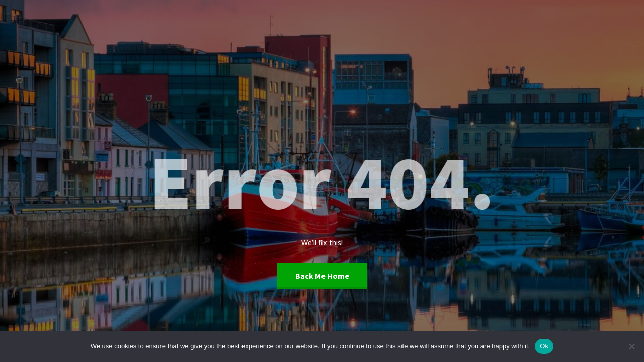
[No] (631, 346)
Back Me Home (322, 276)
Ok (544, 346)
